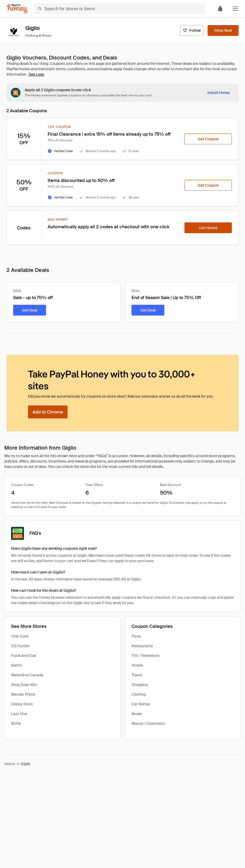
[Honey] (17, 9)
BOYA (16, 723)
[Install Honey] (219, 93)
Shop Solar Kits (24, 685)
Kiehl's (16, 665)
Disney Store (22, 704)
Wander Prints (23, 694)
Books (137, 714)
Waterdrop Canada (27, 675)
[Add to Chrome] (48, 412)
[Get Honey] (208, 228)
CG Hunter (20, 646)
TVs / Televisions (145, 656)
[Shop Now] (223, 30)
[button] (235, 9)
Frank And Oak (24, 656)
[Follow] (192, 30)
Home (10, 764)
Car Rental (141, 704)
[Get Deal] (30, 310)
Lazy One (19, 714)
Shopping (140, 685)
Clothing (139, 694)
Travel (137, 675)
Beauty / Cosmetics (148, 723)
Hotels (137, 665)
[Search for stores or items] (120, 9)
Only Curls (20, 636)
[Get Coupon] (208, 139)
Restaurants (142, 646)
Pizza (136, 636)
